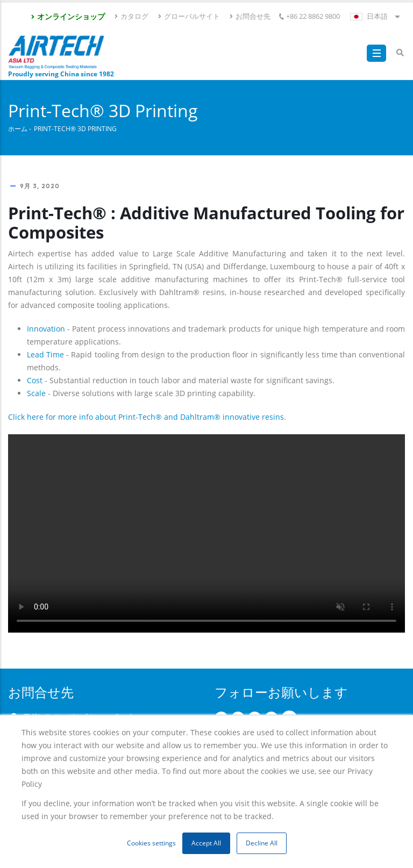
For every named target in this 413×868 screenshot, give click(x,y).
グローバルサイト (188, 16)
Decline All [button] (262, 843)
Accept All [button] (206, 843)
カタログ (131, 16)
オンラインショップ (67, 16)
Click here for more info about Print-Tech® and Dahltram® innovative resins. (147, 417)
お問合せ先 (250, 16)
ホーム (18, 128)
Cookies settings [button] (151, 843)
